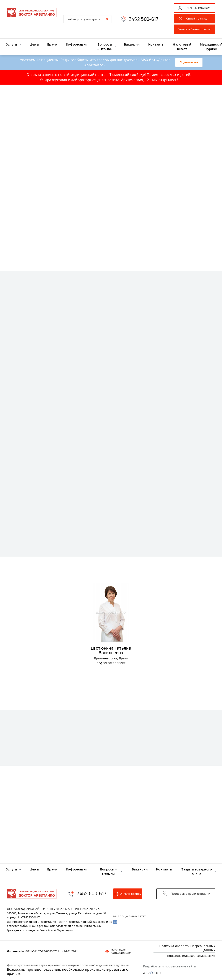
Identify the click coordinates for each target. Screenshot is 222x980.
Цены (34, 44)
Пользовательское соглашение (191, 956)
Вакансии (132, 44)
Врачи (52, 44)
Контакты (156, 44)
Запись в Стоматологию (194, 29)
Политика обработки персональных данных (187, 948)
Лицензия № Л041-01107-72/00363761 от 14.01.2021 (42, 951)
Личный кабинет (198, 8)
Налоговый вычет (182, 47)
